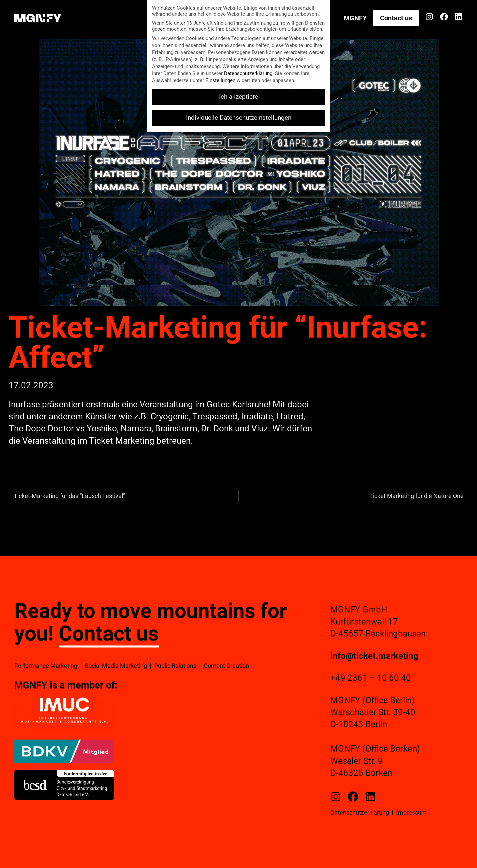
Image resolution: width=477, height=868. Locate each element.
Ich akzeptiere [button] (238, 97)
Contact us (396, 18)
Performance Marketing (46, 666)
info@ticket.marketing (374, 656)
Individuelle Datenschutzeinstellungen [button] (239, 118)
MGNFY (355, 18)
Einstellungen (220, 80)
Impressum (411, 812)
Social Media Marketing (116, 666)
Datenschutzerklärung (360, 812)
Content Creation (226, 666)
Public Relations (175, 666)
